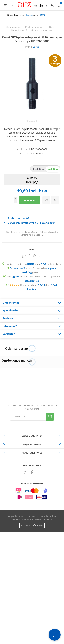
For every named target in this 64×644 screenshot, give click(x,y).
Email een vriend (40, 257)
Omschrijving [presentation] (11, 303)
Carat (36, 47)
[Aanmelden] (28, 417)
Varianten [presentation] (9, 334)
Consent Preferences (32, 525)
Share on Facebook (29, 256)
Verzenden (50, 417)
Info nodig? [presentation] (10, 326)
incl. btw (53, 169)
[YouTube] (39, 472)
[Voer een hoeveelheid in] (9, 200)
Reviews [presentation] (8, 318)
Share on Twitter (24, 256)
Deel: (32, 249)
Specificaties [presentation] (10, 310)
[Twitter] (26, 472)
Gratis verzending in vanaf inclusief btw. (33, 264)
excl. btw (38, 169)
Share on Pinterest (35, 256)
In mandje (29, 200)
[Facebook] (32, 472)
